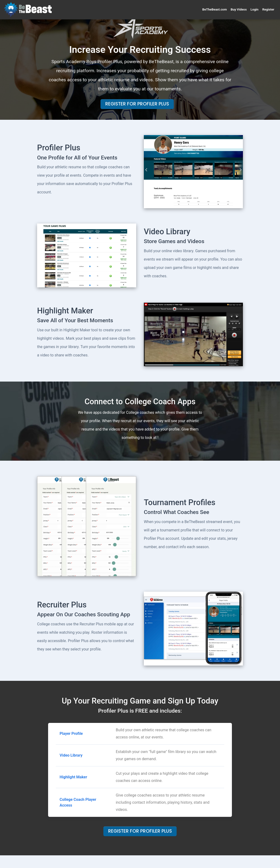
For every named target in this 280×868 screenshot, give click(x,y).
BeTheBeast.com (214, 9)
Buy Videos (239, 9)
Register (268, 9)
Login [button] (255, 9)
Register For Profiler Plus (137, 104)
